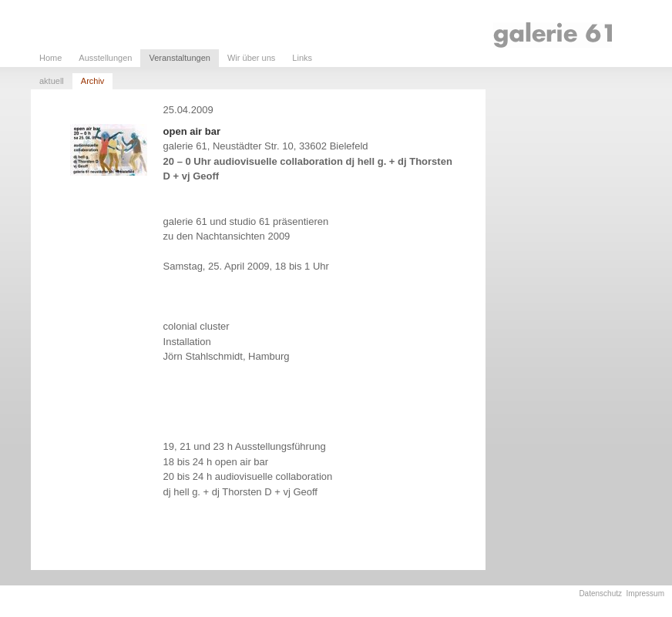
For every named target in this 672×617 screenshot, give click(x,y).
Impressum (645, 594)
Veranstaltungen (180, 58)
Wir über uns (251, 58)
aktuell (52, 81)
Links (302, 58)
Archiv (93, 81)
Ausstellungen (105, 58)
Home (50, 58)
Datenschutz (600, 594)
